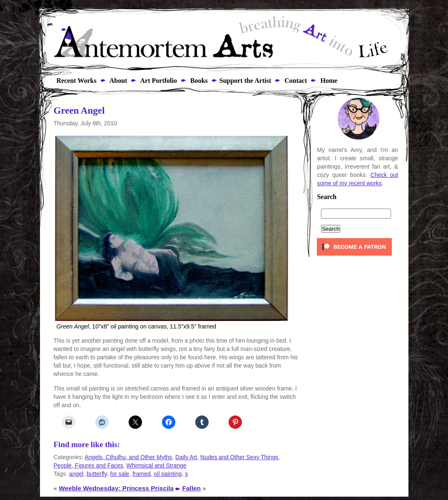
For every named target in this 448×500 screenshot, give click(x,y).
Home (328, 81)
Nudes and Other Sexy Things (239, 457)
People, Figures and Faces (88, 465)
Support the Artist (245, 81)
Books (198, 81)
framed (142, 474)
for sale (119, 474)
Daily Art (186, 457)
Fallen (192, 488)
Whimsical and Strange (157, 465)
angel (76, 474)
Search (327, 197)
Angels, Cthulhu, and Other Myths (128, 457)
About (118, 81)
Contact (295, 81)
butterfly (97, 474)
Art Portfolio (158, 81)
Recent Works (74, 81)
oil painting (168, 474)
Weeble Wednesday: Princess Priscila (116, 488)
